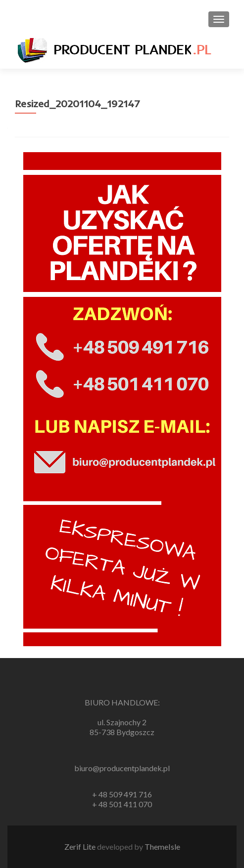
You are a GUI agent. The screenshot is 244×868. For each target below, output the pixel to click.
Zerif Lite (81, 847)
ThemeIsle (162, 847)
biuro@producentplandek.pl (122, 768)
